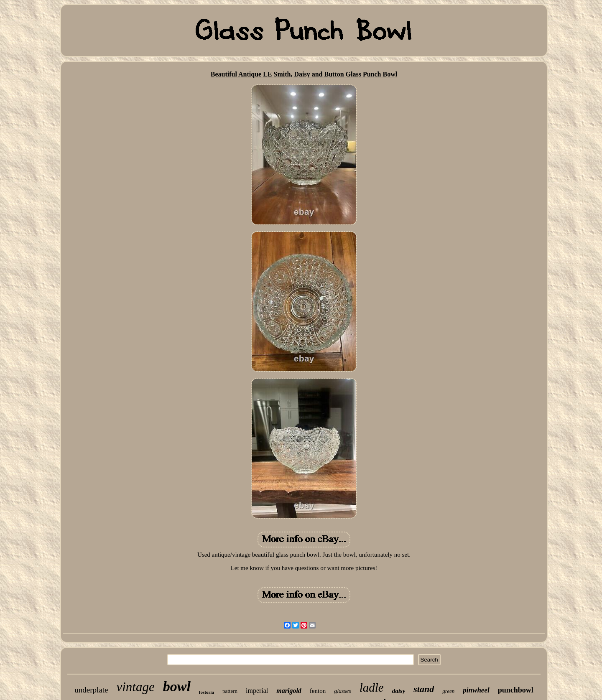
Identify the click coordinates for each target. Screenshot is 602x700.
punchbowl (516, 690)
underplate (91, 690)
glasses (342, 691)
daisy (399, 691)
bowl (177, 686)
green (448, 691)
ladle (372, 687)
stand (424, 689)
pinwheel (476, 690)
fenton (318, 691)
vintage (135, 687)
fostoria (207, 692)
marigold (289, 691)
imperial (257, 691)
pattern (230, 691)
